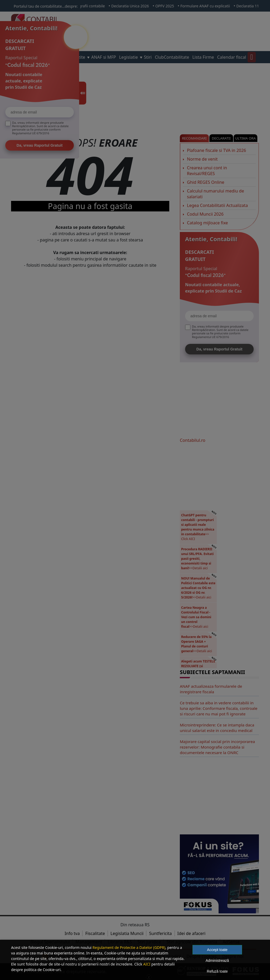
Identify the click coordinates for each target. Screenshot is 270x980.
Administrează (217, 961)
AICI (147, 964)
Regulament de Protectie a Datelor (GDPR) (129, 947)
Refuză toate (217, 971)
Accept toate (217, 950)
